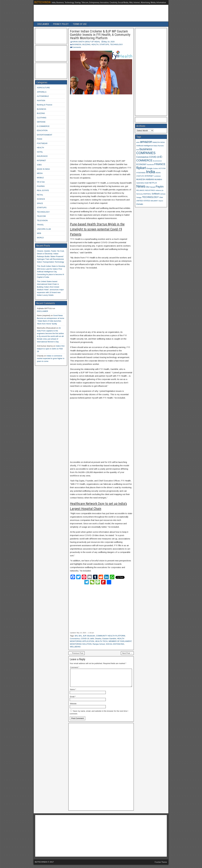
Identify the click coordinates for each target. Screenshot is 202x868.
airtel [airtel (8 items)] (138, 142)
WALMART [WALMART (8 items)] (154, 201)
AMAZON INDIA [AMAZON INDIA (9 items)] (159, 142)
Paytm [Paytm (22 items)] (160, 187)
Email (73, 700)
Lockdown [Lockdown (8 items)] (157, 176)
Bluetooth (91, 636)
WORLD (40, 238)
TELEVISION (42, 220)
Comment (75, 667)
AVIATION (41, 101)
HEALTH (95, 44)
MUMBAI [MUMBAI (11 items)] (158, 179)
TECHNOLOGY (117, 44)
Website (73, 707)
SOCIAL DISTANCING (115, 644)
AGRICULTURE (43, 88)
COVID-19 (85, 639)
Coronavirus (75, 639)
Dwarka (98, 639)
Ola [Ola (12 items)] (147, 187)
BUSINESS (77, 44)
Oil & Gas (41, 182)
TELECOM (41, 216)
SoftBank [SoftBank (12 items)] (156, 194)
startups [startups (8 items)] (163, 194)
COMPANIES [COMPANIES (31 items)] (146, 153)
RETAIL (40, 195)
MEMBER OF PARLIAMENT (120, 641)
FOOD (40, 139)
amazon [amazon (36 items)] (146, 142)
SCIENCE (41, 199)
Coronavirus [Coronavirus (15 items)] (142, 157)
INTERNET (41, 160)
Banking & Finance (45, 105)
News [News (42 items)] (141, 186)
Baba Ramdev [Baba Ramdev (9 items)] (159, 146)
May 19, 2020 (109, 42)
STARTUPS (104, 44)
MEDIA (40, 173)
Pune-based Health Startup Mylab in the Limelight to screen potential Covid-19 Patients (97, 229)
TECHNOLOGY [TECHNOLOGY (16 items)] (150, 197)
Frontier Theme (161, 865)
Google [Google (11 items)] (150, 168)
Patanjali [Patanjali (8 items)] (152, 187)
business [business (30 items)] (146, 149)
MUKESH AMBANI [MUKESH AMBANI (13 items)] (145, 179)
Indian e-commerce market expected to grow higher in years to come (51, 358)
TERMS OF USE (80, 24)
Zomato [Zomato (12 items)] (140, 204)
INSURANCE (42, 156)
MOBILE (40, 178)
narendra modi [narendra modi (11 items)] (142, 183)
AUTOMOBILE (43, 96)
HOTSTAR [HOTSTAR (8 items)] (162, 168)
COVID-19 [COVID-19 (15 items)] (154, 157)
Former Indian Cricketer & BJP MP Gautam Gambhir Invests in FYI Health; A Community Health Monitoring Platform (100, 35)
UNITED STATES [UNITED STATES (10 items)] (143, 201)
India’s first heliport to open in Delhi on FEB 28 (51, 349)
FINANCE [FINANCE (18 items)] (160, 164)
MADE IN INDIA (43, 169)
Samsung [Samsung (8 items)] (140, 194)
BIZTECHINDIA (42, 2)
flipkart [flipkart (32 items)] (141, 168)
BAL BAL (78, 636)
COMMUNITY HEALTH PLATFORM (110, 636)
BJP (85, 636)
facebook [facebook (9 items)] (151, 164)
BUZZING (86, 44)
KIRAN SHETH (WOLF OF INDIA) (86, 42)
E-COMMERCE (43, 126)
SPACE (40, 203)
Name (73, 693)
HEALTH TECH (101, 641)
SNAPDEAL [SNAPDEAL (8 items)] (147, 194)
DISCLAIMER (43, 24)
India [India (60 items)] (151, 172)
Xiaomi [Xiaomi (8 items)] (161, 201)
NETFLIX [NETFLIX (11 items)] (153, 183)
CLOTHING (42, 118)
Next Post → (127, 653)
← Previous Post (77, 653)
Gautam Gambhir (109, 639)
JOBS (39, 165)
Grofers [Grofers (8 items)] (156, 168)
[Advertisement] (101, 127)
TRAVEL (40, 225)
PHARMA (41, 186)
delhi (92, 639)
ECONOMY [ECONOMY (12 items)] (141, 164)
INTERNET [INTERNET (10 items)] (149, 176)
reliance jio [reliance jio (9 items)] (159, 190)
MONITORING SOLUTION (81, 644)
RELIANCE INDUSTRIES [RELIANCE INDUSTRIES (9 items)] (146, 190)
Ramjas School (99, 644)
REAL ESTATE (43, 190)
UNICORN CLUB (44, 229)
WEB (39, 233)
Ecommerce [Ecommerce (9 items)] (157, 161)
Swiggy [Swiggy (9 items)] (139, 197)
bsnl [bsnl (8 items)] (138, 150)
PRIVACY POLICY (61, 24)
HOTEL (40, 152)
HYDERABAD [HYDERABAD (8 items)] (141, 173)
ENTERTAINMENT (45, 135)
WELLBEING (75, 647)
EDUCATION (42, 130)
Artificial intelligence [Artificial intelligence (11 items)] (145, 146)
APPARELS (42, 92)
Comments (77, 47)
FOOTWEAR (42, 143)
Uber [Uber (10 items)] (161, 197)
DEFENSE (41, 122)
